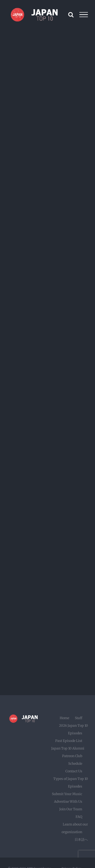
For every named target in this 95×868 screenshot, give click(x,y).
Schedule (75, 764)
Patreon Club (72, 756)
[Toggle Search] (71, 14)
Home (64, 718)
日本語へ (81, 840)
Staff (79, 718)
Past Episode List (69, 741)
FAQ (79, 817)
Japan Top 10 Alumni (68, 748)
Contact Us (74, 771)
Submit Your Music (67, 794)
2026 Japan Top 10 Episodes (73, 729)
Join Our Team (71, 809)
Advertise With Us (68, 802)
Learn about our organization (75, 828)
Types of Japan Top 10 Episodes (71, 783)
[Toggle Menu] (84, 15)
